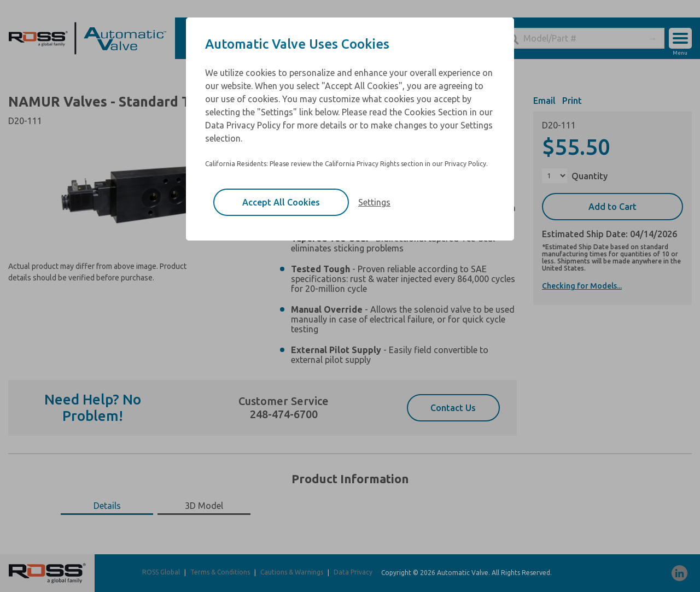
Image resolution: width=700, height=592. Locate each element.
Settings (374, 202)
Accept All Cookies (281, 202)
